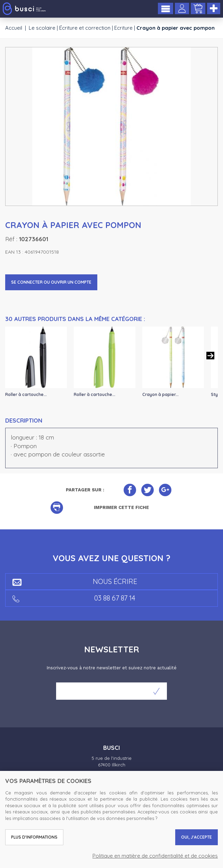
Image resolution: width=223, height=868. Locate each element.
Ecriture (123, 28)
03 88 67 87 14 (74, 598)
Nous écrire (75, 581)
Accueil (14, 28)
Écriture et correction (85, 28)
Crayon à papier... (160, 394)
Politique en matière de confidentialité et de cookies (155, 856)
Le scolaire (42, 28)
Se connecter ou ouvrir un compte (51, 282)
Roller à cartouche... (26, 394)
